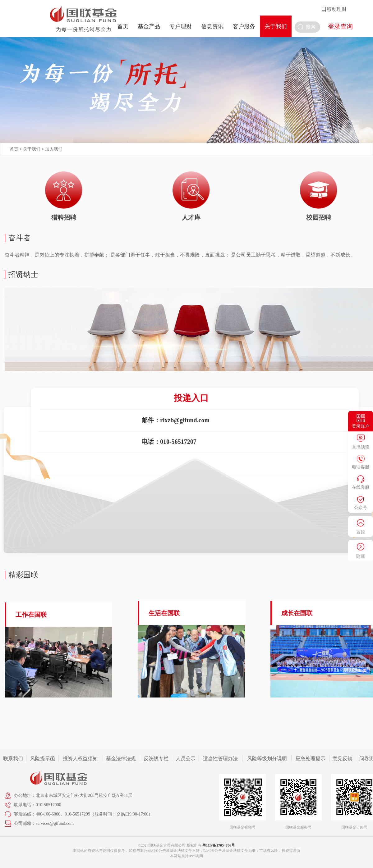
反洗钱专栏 (156, 759)
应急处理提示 (311, 759)
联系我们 (13, 759)
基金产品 (149, 26)
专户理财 (181, 26)
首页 (123, 26)
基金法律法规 (121, 759)
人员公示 (186, 759)
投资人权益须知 (80, 759)
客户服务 (244, 26)
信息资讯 (212, 26)
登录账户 (361, 427)
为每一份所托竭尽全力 (84, 29)
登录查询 (340, 26)
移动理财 (337, 9)
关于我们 (276, 26)
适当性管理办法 (220, 759)
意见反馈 (343, 759)
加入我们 (54, 149)
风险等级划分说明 (267, 759)
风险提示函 (43, 759)
